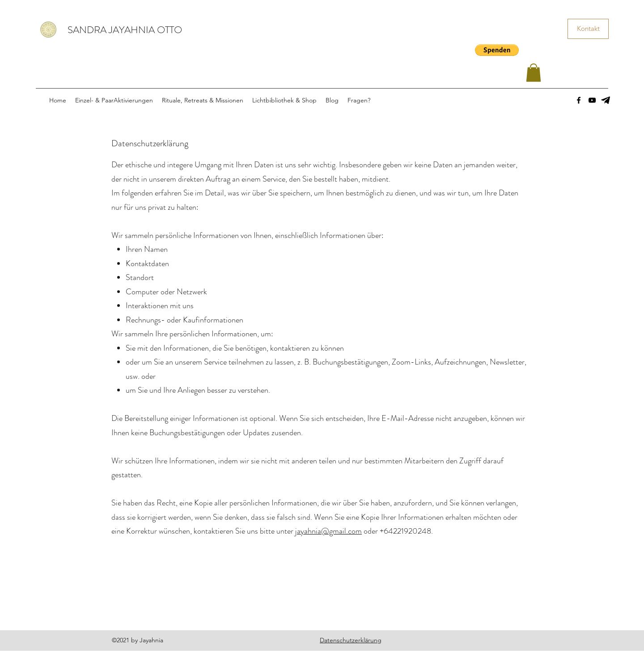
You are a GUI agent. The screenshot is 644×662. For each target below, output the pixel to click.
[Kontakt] (588, 29)
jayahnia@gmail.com (328, 531)
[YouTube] (592, 100)
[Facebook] (579, 100)
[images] (606, 100)
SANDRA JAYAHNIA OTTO (125, 30)
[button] (497, 50)
